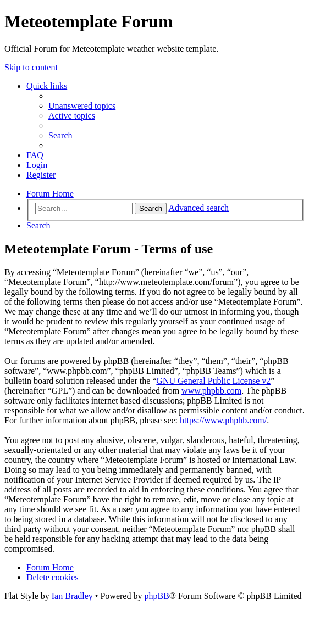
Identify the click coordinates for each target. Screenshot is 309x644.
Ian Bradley (72, 596)
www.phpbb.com (211, 391)
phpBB (156, 596)
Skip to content (31, 67)
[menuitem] (82, 106)
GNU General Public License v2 (213, 381)
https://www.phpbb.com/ (223, 420)
